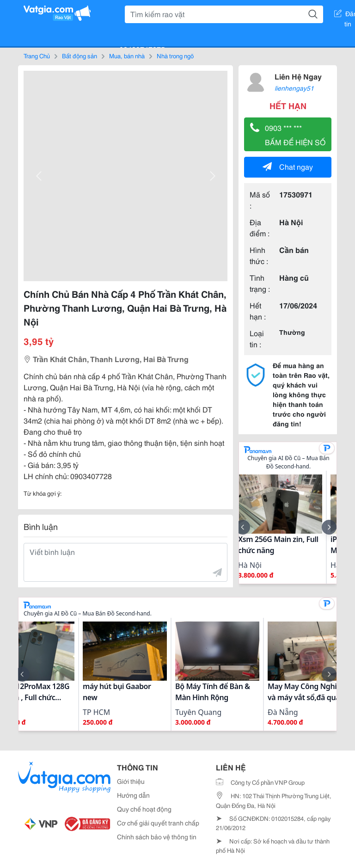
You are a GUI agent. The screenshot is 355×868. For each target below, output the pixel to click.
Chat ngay (288, 166)
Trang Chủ (37, 55)
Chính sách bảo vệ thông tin (157, 837)
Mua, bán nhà (127, 55)
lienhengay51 (294, 88)
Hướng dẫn (133, 795)
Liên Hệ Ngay (298, 76)
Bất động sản (80, 55)
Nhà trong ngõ (175, 55)
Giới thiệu (131, 781)
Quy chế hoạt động (144, 809)
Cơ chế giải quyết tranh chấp (158, 823)
